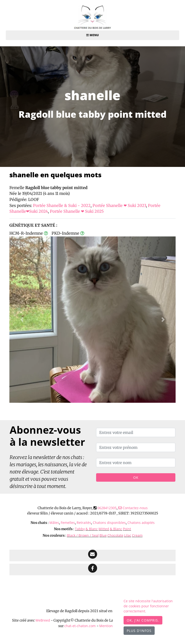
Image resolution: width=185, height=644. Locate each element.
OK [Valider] (136, 477)
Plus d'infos (139, 631)
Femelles (68, 523)
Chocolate (115, 535)
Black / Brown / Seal (83, 535)
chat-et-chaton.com (80, 626)
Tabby (80, 529)
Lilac (128, 535)
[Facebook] (92, 569)
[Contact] (92, 555)
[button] (22, 320)
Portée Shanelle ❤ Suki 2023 (119, 206)
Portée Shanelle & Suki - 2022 (62, 206)
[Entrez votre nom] (136, 463)
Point (127, 529)
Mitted (104, 529)
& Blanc (92, 529)
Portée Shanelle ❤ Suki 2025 (77, 211)
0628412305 (107, 508)
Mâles (54, 523)
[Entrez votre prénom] (136, 447)
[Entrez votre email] (136, 432)
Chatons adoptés (141, 523)
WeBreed (43, 620)
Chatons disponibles (109, 523)
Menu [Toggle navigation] (92, 35)
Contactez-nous (133, 508)
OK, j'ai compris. (143, 620)
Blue (103, 535)
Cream (137, 535)
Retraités (84, 523)
